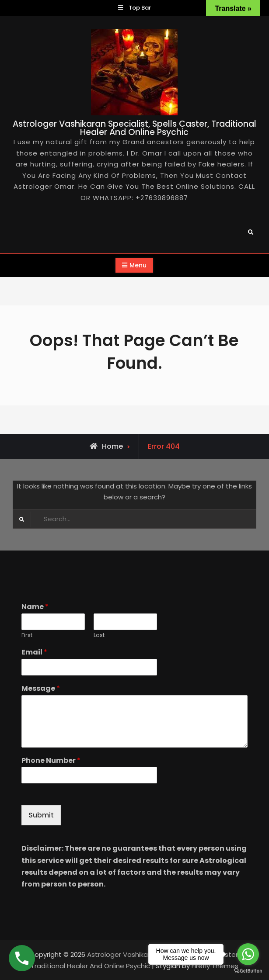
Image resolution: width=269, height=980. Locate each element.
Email (34, 653)
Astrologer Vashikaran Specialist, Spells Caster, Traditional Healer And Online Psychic (134, 128)
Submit (41, 815)
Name (35, 607)
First (27, 635)
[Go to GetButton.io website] (248, 971)
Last (99, 635)
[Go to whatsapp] (248, 954)
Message (41, 689)
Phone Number (51, 761)
